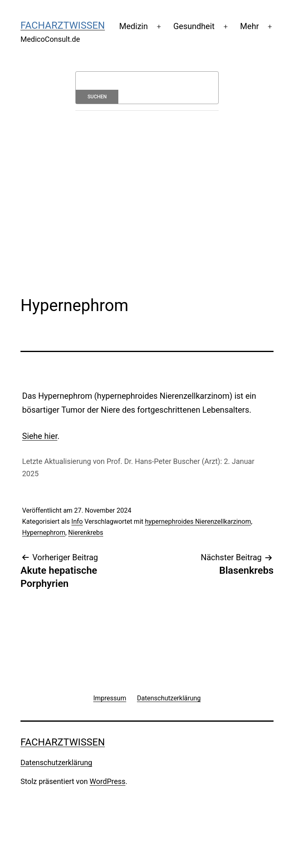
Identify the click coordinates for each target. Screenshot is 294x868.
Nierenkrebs (86, 533)
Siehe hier (40, 436)
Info (77, 521)
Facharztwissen (63, 25)
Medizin (133, 26)
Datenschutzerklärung (56, 762)
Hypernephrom (44, 533)
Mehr (249, 26)
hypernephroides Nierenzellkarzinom (198, 521)
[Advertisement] (157, 184)
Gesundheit (194, 26)
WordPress (107, 781)
